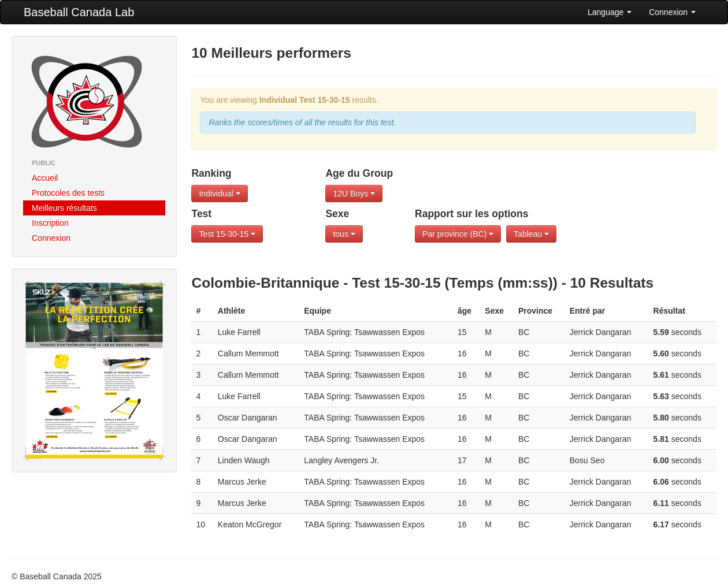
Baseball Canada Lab (79, 12)
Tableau (531, 234)
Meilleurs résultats (64, 208)
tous (344, 234)
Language (610, 12)
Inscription (50, 223)
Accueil (45, 178)
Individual (219, 193)
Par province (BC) (458, 234)
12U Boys (354, 193)
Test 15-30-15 (227, 234)
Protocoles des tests (68, 193)
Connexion (672, 12)
